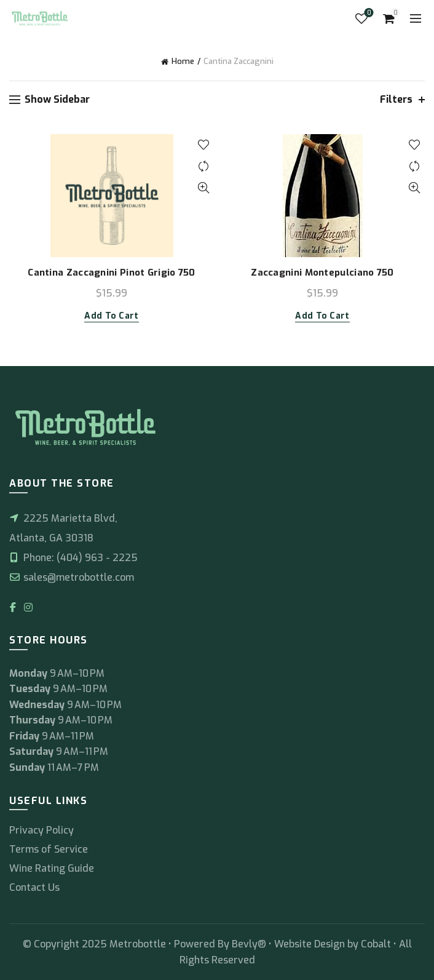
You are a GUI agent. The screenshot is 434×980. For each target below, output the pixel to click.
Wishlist (368, 13)
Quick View (203, 188)
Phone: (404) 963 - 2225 (73, 558)
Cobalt (377, 944)
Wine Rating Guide (52, 868)
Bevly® (249, 944)
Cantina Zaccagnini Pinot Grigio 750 (112, 273)
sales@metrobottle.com (72, 577)
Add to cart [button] (111, 316)
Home (183, 61)
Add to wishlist (203, 145)
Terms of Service (49, 849)
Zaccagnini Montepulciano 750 (322, 273)
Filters (396, 99)
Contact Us (34, 887)
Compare (203, 166)
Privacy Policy (41, 830)
